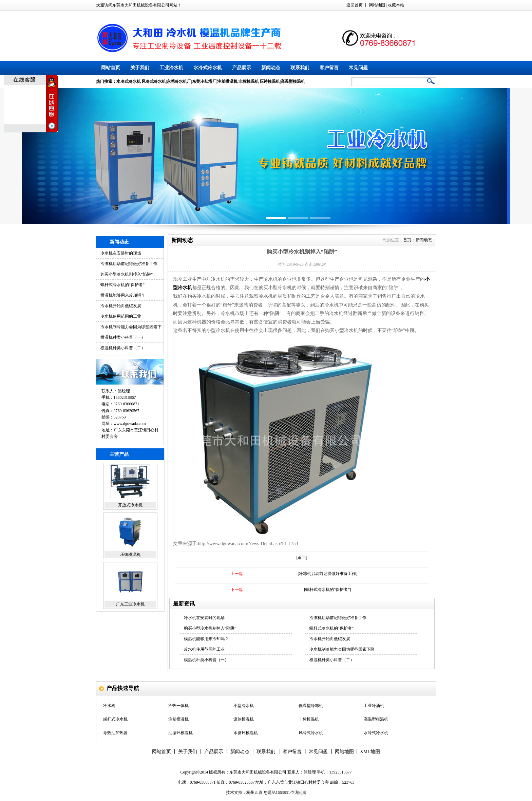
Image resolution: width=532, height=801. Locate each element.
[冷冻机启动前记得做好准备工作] (328, 574)
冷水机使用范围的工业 (121, 316)
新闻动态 (271, 68)
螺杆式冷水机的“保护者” (123, 285)
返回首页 (355, 5)
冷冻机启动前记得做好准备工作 (129, 264)
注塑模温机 (178, 719)
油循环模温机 (180, 733)
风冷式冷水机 (311, 733)
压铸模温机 (130, 555)
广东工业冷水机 (130, 604)
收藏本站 (396, 5)
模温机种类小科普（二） (123, 348)
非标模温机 (309, 719)
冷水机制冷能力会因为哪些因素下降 (342, 649)
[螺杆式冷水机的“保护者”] (328, 590)
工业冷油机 (374, 706)
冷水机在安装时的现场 (121, 253)
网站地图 (377, 5)
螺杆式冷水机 (115, 719)
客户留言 (329, 68)
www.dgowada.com (130, 424)
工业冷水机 (171, 68)
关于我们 (140, 68)
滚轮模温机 (244, 719)
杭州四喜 (254, 793)
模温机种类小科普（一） (123, 337)
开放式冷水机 (130, 505)
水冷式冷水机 (208, 68)
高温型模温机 (376, 719)
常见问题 (358, 68)
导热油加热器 (115, 733)
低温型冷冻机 (311, 706)
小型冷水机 (244, 706)
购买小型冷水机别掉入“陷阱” (127, 274)
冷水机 (109, 706)
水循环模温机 (246, 733)
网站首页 (111, 68)
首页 (407, 240)
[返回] (302, 558)
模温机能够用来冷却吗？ (123, 295)
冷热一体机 (178, 706)
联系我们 (300, 68)
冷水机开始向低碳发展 (121, 306)
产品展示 (242, 68)
